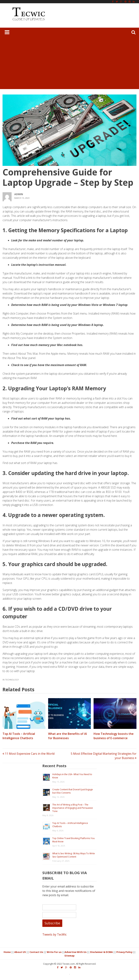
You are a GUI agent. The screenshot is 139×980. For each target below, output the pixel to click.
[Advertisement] (69, 64)
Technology (12, 680)
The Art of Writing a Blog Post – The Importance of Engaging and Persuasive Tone (73, 808)
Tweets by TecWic (54, 934)
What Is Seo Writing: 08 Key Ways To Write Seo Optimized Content (74, 855)
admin (19, 194)
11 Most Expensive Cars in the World (29, 754)
